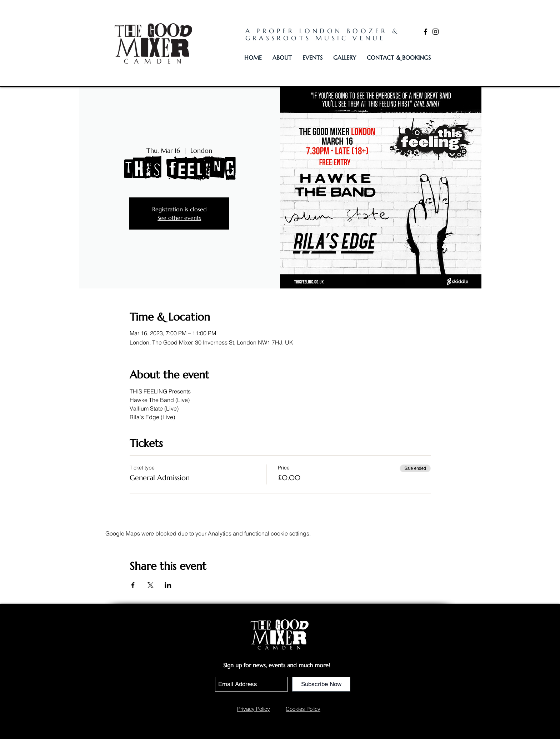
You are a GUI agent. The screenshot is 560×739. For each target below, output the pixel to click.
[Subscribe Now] (321, 684)
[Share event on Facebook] (133, 585)
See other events (179, 218)
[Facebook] (426, 32)
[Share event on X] (151, 585)
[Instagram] (436, 32)
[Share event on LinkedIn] (168, 585)
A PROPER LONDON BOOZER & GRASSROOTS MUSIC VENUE (322, 34)
